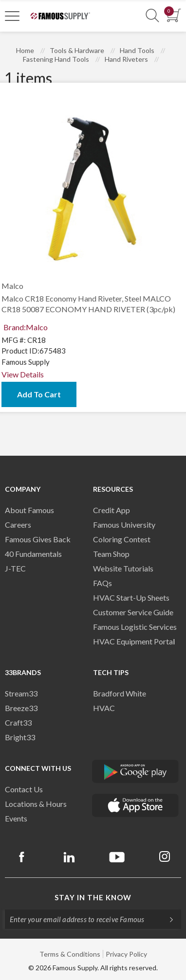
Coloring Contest (122, 539)
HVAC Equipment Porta (133, 641)
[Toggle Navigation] (12, 16)
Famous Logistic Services (135, 627)
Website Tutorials (123, 568)
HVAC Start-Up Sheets (131, 597)
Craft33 (18, 722)
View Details (23, 374)
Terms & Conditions (70, 954)
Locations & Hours (36, 804)
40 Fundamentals (33, 554)
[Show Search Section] (152, 16)
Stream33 (21, 693)
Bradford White (120, 693)
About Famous (29, 510)
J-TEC (15, 568)
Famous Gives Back (38, 539)
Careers (18, 525)
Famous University (124, 525)
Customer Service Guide (133, 612)
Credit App (112, 510)
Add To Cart (39, 394)
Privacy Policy (126, 954)
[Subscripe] (167, 919)
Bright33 (20, 737)
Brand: (26, 327)
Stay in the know (93, 897)
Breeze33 (21, 708)
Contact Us (24, 789)
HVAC (104, 708)
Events (16, 818)
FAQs (102, 583)
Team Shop (111, 554)
